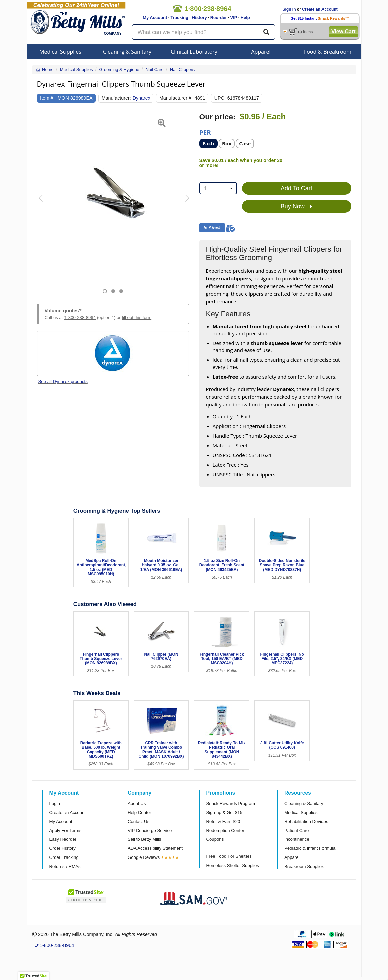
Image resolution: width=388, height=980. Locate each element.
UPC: (220, 98)
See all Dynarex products (63, 381)
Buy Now (297, 207)
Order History (62, 848)
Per (205, 132)
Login (55, 804)
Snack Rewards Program (231, 804)
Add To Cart (297, 188)
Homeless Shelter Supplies (233, 865)
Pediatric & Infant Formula (310, 848)
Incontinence (297, 839)
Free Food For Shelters (229, 856)
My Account (155, 18)
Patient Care (297, 831)
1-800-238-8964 (80, 318)
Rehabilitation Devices (306, 822)
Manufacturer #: (176, 98)
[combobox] (218, 188)
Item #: (47, 98)
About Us (137, 804)
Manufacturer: (116, 98)
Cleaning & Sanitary (127, 52)
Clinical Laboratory (194, 52)
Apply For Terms (66, 831)
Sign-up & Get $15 (224, 813)
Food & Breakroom (328, 52)
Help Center (139, 813)
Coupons (215, 839)
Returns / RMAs (65, 866)
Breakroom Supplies (304, 866)
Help (245, 18)
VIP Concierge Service (150, 831)
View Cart (343, 32)
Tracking (179, 18)
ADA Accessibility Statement (155, 848)
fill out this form (137, 318)
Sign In (289, 9)
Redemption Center (225, 831)
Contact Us (139, 822)
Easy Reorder (63, 839)
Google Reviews (144, 857)
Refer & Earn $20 (223, 822)
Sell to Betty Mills (144, 839)
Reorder (219, 18)
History (199, 18)
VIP (234, 18)
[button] (42, 203)
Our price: (217, 117)
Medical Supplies (60, 52)
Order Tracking (64, 857)
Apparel (261, 52)
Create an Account (320, 9)
